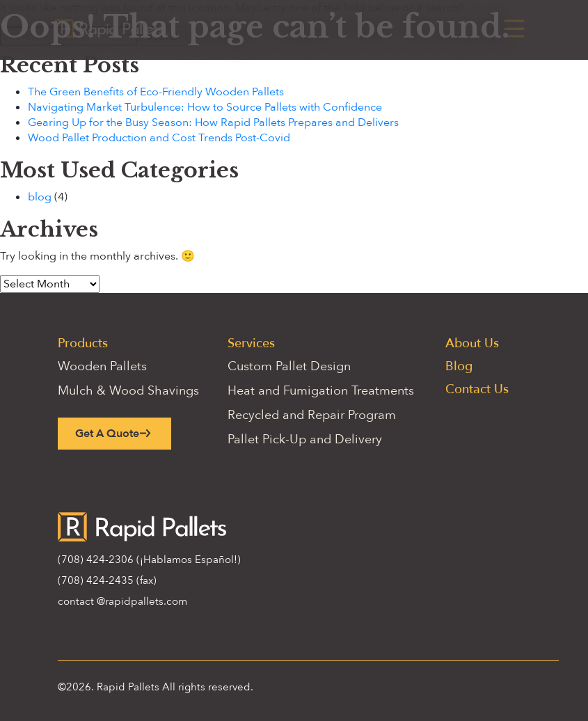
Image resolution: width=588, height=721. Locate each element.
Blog (459, 366)
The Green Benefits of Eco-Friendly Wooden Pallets (156, 92)
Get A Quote (107, 434)
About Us (472, 343)
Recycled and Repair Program (312, 415)
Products (83, 343)
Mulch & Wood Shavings (128, 391)
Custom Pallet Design (289, 366)
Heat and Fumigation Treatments (321, 391)
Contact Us (477, 389)
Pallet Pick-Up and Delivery (305, 439)
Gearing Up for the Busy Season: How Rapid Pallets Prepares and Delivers (213, 122)
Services (251, 343)
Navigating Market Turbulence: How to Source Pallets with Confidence (205, 107)
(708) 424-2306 (96, 560)
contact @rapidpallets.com (122, 601)
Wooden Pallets (102, 366)
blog (40, 197)
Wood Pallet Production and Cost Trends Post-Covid (159, 138)
